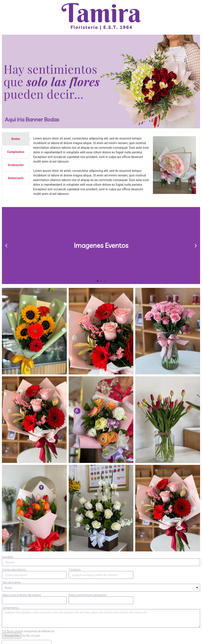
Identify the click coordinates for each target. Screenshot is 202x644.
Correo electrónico (14, 570)
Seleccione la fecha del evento (21, 595)
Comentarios (10, 608)
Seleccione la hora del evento (88, 595)
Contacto (75, 570)
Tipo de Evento (11, 582)
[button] (6, 245)
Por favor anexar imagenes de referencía (28, 631)
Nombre (7, 557)
